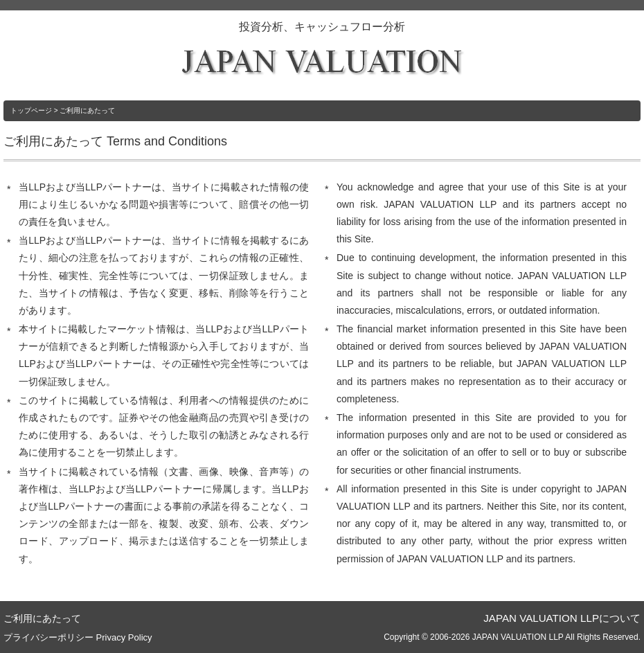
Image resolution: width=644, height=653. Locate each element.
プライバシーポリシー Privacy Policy (78, 637)
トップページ (31, 110)
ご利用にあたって (42, 618)
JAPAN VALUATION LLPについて (562, 618)
